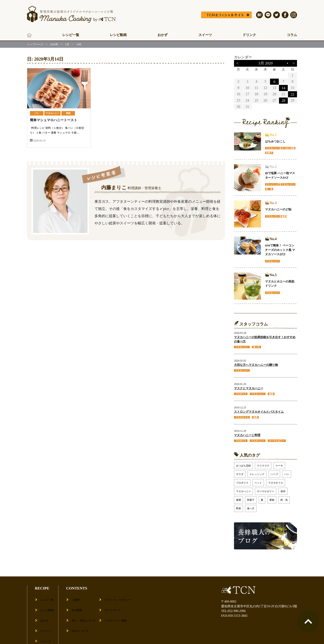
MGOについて (79, 617)
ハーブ (274, 472)
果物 (68, 113)
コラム (292, 35)
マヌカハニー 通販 (117, 610)
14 (283, 88)
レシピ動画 (118, 35)
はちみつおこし (275, 141)
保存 (283, 489)
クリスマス (263, 463)
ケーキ (279, 463)
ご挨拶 (74, 596)
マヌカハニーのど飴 (278, 209)
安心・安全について (83, 610)
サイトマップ (113, 603)
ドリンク (249, 35)
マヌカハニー (52, 113)
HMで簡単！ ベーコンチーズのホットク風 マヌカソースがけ (280, 249)
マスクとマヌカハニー (249, 387)
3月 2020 (265, 63)
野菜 (238, 506)
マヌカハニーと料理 (247, 433)
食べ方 (251, 506)
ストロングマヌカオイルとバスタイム (259, 410)
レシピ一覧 (71, 35)
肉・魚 (284, 498)
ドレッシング (257, 472)
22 (292, 94)
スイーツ (205, 35)
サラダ (240, 472)
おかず (163, 35)
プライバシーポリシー (120, 596)
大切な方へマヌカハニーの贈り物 (256, 364)
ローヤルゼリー (266, 489)
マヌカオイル (276, 480)
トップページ (35, 44)
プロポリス (242, 480)
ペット (258, 480)
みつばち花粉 (243, 463)
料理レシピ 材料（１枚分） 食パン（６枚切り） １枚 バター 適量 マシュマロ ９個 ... (59, 133)
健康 (238, 498)
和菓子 (251, 498)
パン (37, 113)
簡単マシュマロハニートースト (55, 120)
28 (283, 100)
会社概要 (76, 603)
